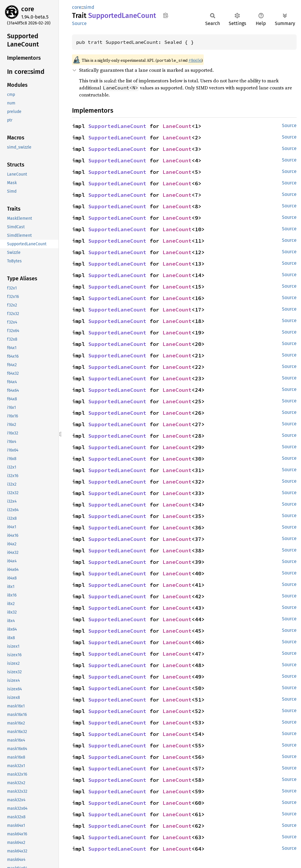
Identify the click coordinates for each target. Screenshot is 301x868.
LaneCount (177, 126)
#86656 (195, 60)
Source (79, 23)
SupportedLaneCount (117, 126)
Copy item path (166, 15)
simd (89, 7)
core (28, 9)
